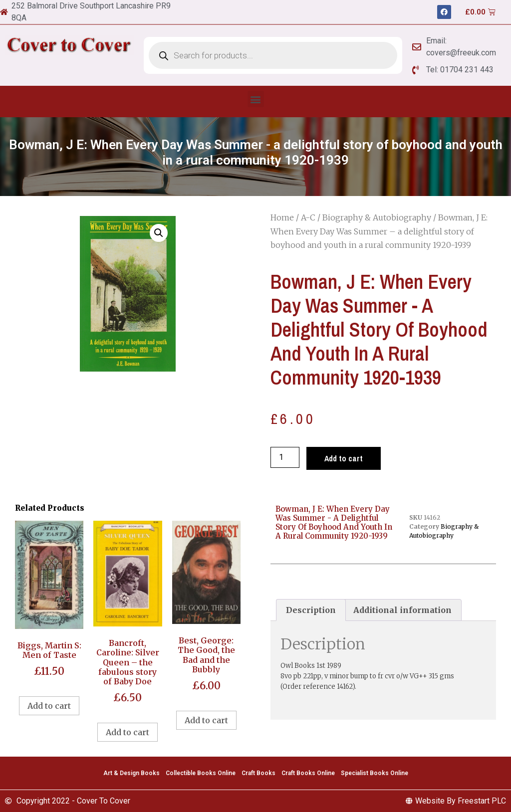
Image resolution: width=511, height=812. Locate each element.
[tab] (311, 610)
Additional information (402, 610)
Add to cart (344, 458)
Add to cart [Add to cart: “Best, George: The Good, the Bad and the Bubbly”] (206, 720)
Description (311, 610)
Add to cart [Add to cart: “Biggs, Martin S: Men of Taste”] (49, 706)
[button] (256, 99)
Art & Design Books (131, 773)
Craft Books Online (308, 773)
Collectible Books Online (201, 773)
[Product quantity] (285, 457)
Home (282, 217)
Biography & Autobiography (377, 217)
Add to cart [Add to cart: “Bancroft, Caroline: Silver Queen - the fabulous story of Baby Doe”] (128, 732)
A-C (308, 217)
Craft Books (258, 773)
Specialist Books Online (375, 773)
